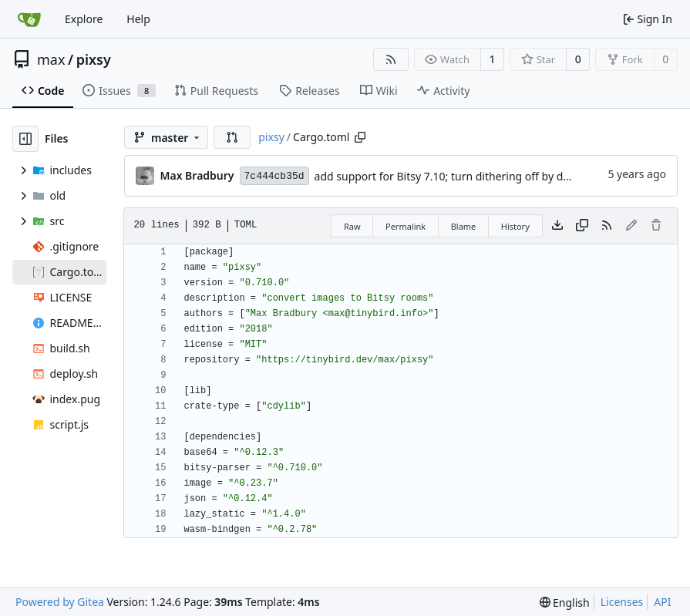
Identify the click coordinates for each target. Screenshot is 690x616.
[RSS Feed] (391, 59)
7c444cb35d (274, 176)
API (662, 602)
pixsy (94, 59)
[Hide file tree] (25, 139)
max (51, 59)
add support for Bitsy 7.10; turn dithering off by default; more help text (493, 176)
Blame (464, 226)
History (515, 226)
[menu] (565, 603)
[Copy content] (582, 226)
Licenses (622, 602)
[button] (232, 137)
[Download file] (557, 226)
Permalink (406, 226)
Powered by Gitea (60, 602)
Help (138, 19)
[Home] (29, 19)
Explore (84, 19)
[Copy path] (360, 137)
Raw (352, 226)
